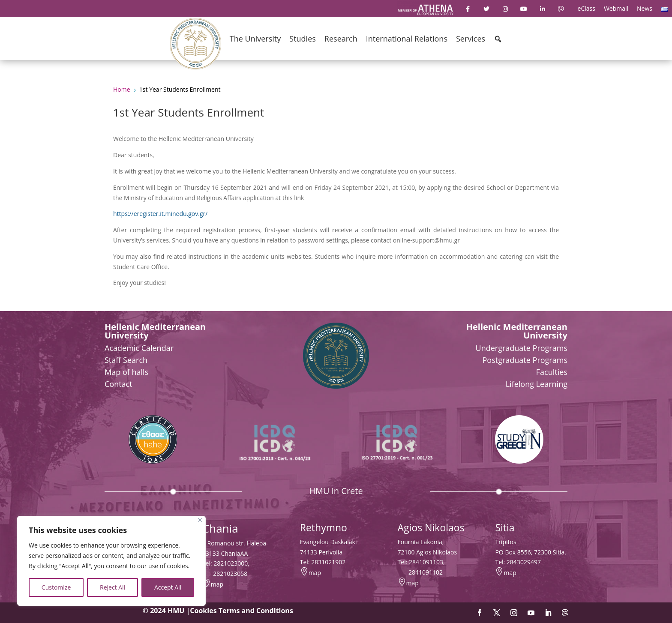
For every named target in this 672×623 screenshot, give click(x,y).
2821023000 (231, 563)
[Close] (200, 520)
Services (471, 39)
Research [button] (341, 39)
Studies (303, 39)
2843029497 (524, 562)
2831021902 (328, 562)
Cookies (203, 611)
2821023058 (230, 574)
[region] (111, 561)
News (645, 8)
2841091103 (426, 562)
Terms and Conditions (256, 611)
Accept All (168, 587)
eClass (586, 8)
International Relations (407, 39)
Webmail (616, 8)
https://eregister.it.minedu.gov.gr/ (160, 214)
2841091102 (426, 572)
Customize (56, 587)
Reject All (112, 587)
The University (255, 39)
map (217, 584)
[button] (498, 39)
